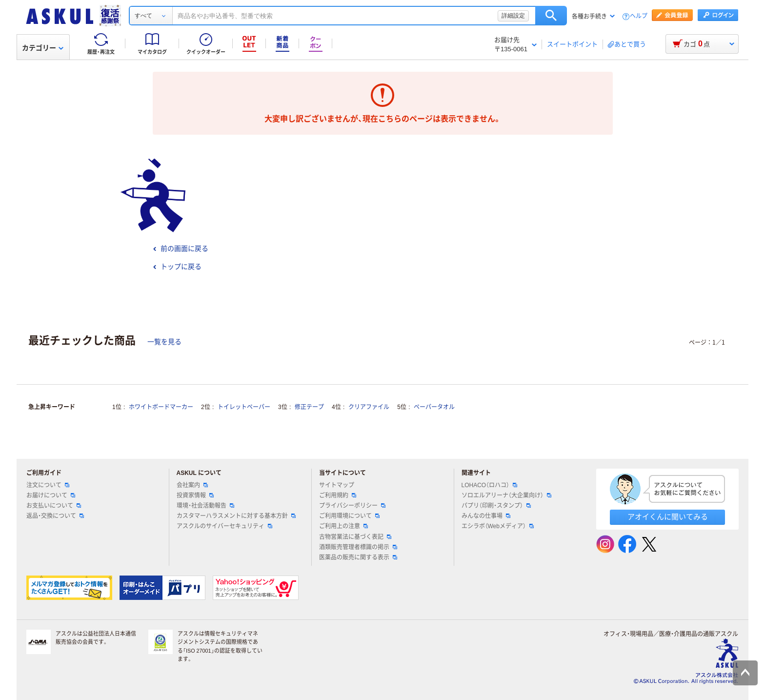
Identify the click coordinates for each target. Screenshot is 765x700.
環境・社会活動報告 (205, 506)
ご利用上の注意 (343, 526)
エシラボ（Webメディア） (498, 526)
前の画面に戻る (181, 248)
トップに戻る (177, 267)
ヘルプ (639, 16)
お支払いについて (54, 506)
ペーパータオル (434, 407)
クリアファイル (369, 407)
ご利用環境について (349, 516)
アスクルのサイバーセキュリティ (224, 526)
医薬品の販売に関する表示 (358, 557)
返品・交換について (55, 516)
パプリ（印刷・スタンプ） (496, 506)
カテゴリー (43, 48)
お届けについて (51, 495)
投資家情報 (195, 495)
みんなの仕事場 (486, 516)
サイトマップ (337, 485)
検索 (551, 16)
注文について (48, 485)
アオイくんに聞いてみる (668, 517)
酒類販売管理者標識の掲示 (358, 547)
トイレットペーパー (244, 407)
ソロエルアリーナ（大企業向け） (506, 495)
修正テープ (309, 407)
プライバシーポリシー (352, 506)
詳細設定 (513, 16)
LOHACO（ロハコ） (490, 485)
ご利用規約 (338, 495)
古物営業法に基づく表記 (355, 537)
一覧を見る (164, 342)
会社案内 (192, 485)
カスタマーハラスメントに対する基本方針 (236, 516)
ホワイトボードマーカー (161, 407)
